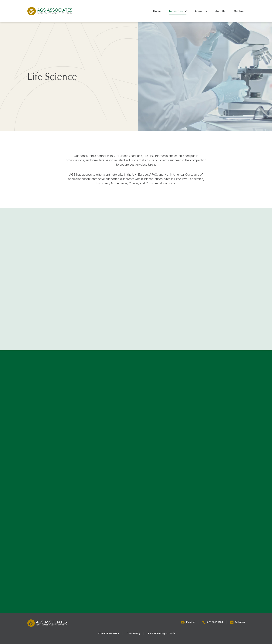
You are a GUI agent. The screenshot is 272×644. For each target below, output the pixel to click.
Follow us (237, 622)
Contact (239, 11)
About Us (201, 11)
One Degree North (165, 633)
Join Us (220, 11)
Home (157, 11)
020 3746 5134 (213, 622)
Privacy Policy (133, 633)
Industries (176, 11)
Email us (188, 622)
